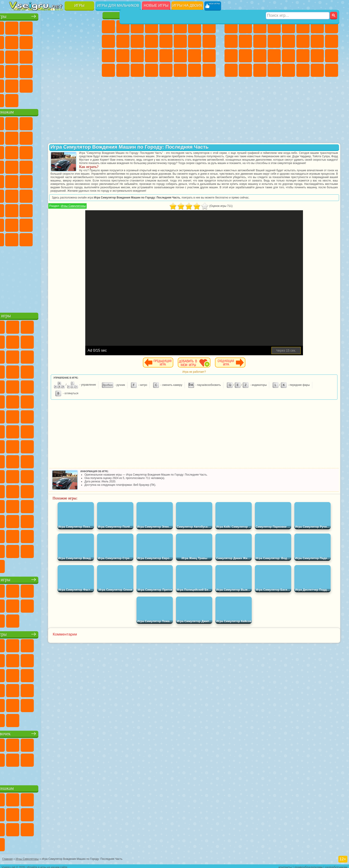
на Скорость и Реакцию (59, 70)
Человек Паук (88, 166)
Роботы (332, 41)
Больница (123, 56)
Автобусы (231, 70)
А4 (16, 209)
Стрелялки (274, 70)
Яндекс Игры (16, 41)
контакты (285, 865)
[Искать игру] (298, 6)
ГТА (303, 56)
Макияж (166, 56)
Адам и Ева (30, 180)
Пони (108, 27)
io (88, 41)
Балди (30, 209)
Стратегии (260, 27)
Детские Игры (59, 27)
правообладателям (308, 865)
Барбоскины (45, 166)
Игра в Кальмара (88, 195)
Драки (288, 41)
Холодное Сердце (123, 41)
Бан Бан (30, 238)
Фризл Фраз (16, 180)
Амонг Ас (59, 195)
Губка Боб (30, 122)
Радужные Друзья (30, 224)
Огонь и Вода (137, 27)
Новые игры (156, 6)
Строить (59, 99)
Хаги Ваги (59, 209)
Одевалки (151, 41)
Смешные (73, 41)
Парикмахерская (166, 41)
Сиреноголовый (45, 195)
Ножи (88, 56)
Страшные (16, 56)
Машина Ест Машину (288, 56)
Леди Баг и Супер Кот (59, 137)
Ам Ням (45, 151)
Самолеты (288, 70)
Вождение (16, 99)
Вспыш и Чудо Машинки (16, 166)
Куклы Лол (209, 70)
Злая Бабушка (73, 137)
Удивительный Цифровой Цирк (88, 238)
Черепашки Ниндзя (231, 41)
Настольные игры (53, 578)
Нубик (88, 209)
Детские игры (53, 633)
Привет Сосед (16, 224)
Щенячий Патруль (45, 122)
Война (45, 99)
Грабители (274, 56)
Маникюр (137, 56)
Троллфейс (45, 137)
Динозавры (16, 70)
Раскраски (209, 27)
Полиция (231, 56)
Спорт (59, 41)
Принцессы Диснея (180, 56)
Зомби (288, 27)
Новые (16, 27)
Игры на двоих (187, 6)
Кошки (137, 41)
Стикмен (260, 41)
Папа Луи (195, 41)
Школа (73, 85)
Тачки (88, 151)
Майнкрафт (317, 27)
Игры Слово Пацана (88, 224)
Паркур (317, 70)
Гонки (303, 41)
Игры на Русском (73, 56)
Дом (195, 70)
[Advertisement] (53, 277)
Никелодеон (45, 85)
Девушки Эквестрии (123, 27)
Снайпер (317, 41)
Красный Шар (30, 137)
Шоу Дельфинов (59, 151)
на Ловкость (88, 27)
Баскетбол (88, 85)
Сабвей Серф (16, 151)
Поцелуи (180, 41)
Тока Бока (45, 224)
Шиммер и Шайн (45, 180)
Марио (73, 166)
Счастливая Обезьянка (59, 180)
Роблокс (73, 209)
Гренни (45, 209)
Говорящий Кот (59, 122)
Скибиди (45, 238)
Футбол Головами (30, 99)
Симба (73, 224)
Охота (332, 70)
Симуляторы (45, 27)
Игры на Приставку (73, 99)
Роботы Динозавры (245, 56)
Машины (332, 27)
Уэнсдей (16, 238)
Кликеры (45, 56)
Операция (151, 56)
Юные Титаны (88, 180)
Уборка (123, 70)
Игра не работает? (219, 379)
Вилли (16, 122)
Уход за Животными (180, 70)
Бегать (260, 70)
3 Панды (73, 151)
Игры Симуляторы (123, 213)
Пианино (137, 70)
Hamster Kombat (73, 238)
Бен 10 (317, 56)
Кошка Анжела (108, 41)
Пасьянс (59, 56)
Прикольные (30, 70)
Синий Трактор (16, 195)
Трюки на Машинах (73, 70)
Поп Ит (30, 41)
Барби (151, 27)
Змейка (88, 70)
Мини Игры (45, 70)
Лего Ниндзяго (73, 122)
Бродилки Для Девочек (195, 27)
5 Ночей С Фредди (88, 122)
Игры (79, 6)
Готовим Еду (166, 70)
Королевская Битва (303, 27)
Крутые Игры (59, 85)
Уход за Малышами (209, 56)
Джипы (303, 70)
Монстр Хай (180, 27)
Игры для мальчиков (118, 6)
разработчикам (336, 865)
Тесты (166, 27)
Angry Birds (30, 151)
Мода (195, 56)
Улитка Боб (16, 137)
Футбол (245, 27)
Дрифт (332, 56)
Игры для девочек (159, 15)
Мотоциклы (245, 41)
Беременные (209, 41)
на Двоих (73, 27)
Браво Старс (73, 195)
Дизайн (108, 70)
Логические (30, 56)
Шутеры (245, 70)
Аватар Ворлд (59, 224)
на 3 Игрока (30, 85)
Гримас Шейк (59, 238)
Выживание (260, 56)
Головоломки (16, 85)
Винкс (151, 70)
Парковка (231, 27)
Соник (30, 166)
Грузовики (274, 41)
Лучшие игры (53, 15)
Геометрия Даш (45, 41)
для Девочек (30, 27)
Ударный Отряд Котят (59, 166)
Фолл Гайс (30, 195)
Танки (274, 27)
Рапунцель (108, 56)
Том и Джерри (73, 180)
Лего (88, 137)
